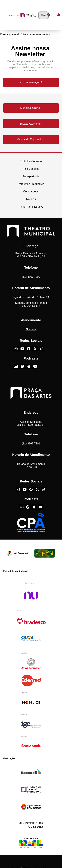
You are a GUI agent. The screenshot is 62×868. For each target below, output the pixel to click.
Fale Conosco (31, 169)
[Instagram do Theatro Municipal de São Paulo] (16, 349)
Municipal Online (30, 108)
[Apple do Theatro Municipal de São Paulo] (29, 366)
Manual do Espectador (30, 140)
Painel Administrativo (31, 207)
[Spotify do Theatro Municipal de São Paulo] (22, 366)
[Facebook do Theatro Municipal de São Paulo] (29, 349)
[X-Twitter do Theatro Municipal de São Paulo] (35, 349)
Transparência (31, 176)
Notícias (31, 199)
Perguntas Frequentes (31, 184)
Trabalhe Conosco (31, 161)
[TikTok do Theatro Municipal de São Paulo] (41, 349)
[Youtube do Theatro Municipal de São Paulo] (22, 349)
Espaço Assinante (30, 124)
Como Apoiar (31, 192)
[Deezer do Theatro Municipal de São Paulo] (16, 366)
